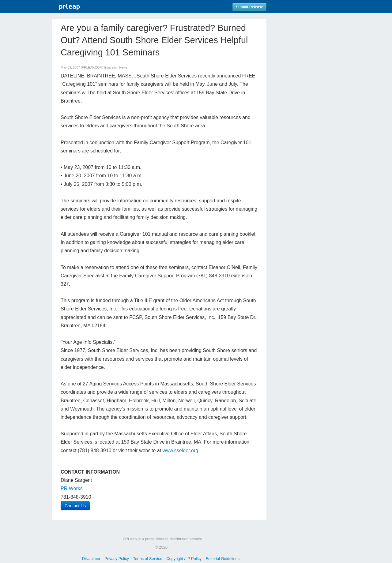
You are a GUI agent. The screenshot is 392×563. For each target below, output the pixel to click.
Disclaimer (91, 559)
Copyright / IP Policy (184, 559)
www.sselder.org (181, 450)
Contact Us (75, 506)
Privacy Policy (117, 559)
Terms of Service (147, 559)
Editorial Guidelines (223, 559)
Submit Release (249, 7)
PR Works (72, 488)
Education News (116, 68)
